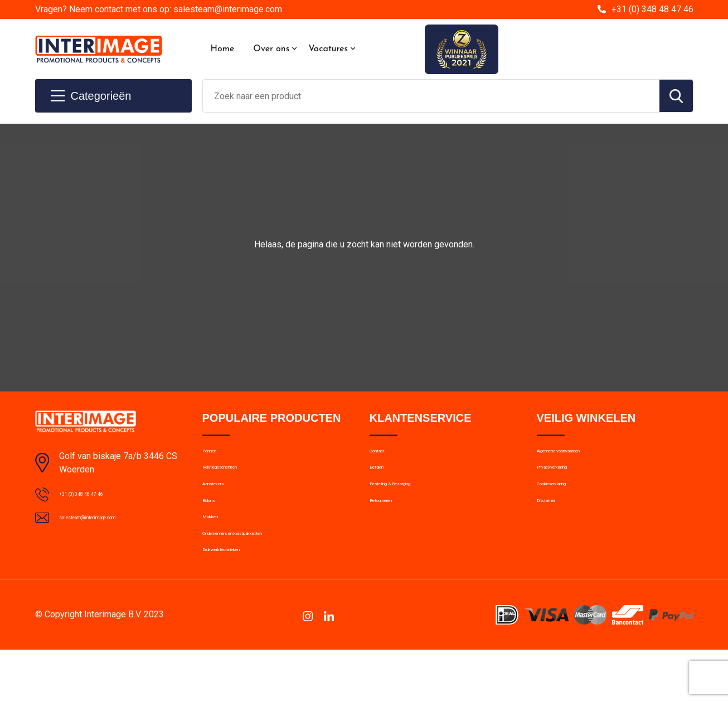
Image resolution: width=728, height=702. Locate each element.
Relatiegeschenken (237, 479)
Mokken (217, 551)
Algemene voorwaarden (580, 455)
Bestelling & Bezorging (411, 503)
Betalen (383, 479)
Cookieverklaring (567, 503)
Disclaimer (556, 527)
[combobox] (431, 96)
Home (223, 49)
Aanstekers (223, 503)
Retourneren (392, 527)
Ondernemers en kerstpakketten (261, 575)
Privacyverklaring (567, 479)
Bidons (215, 527)
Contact (384, 455)
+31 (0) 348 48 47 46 (652, 9)
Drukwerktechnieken (239, 599)
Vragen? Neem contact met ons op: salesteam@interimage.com (159, 9)
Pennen (216, 455)
